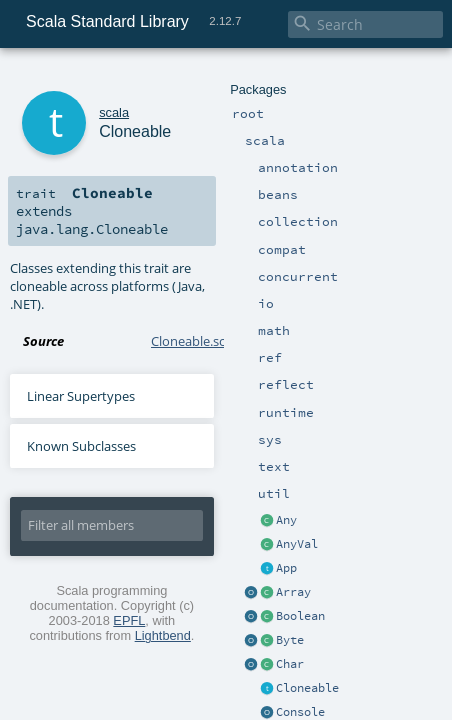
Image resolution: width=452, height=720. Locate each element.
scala (87, 77)
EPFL (272, 501)
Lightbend (386, 501)
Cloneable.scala (196, 258)
